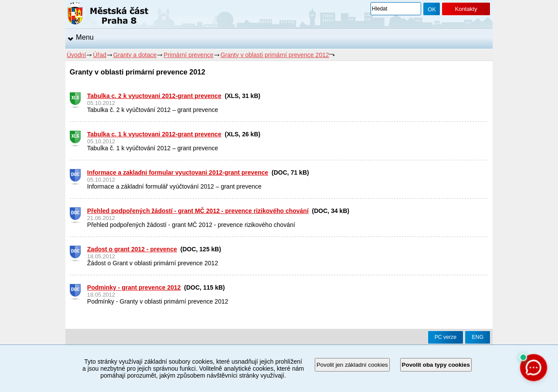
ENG (478, 337)
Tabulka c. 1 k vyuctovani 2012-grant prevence (154, 134)
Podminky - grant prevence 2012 (134, 287)
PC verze (446, 337)
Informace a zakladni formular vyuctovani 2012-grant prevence (178, 172)
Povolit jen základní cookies (352, 365)
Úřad (99, 55)
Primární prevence (188, 55)
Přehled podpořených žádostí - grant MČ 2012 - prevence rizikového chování (198, 211)
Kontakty (466, 9)
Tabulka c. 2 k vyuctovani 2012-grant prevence (154, 96)
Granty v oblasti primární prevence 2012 (275, 55)
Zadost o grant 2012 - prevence (132, 249)
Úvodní (76, 55)
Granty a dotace (135, 55)
